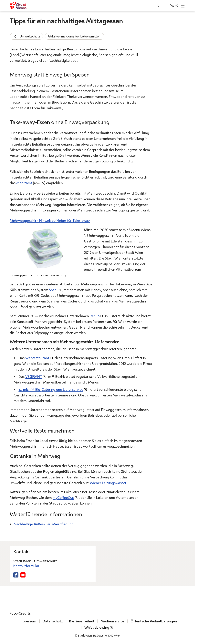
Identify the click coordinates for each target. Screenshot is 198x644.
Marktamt (24, 183)
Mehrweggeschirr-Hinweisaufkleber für (50, 220)
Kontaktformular (26, 566)
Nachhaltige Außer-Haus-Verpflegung (44, 524)
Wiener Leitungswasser (108, 483)
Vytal (53, 290)
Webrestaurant (37, 358)
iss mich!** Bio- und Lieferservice (51, 389)
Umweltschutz (26, 36)
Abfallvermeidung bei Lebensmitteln (75, 36)
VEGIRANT (34, 376)
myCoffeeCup (63, 497)
